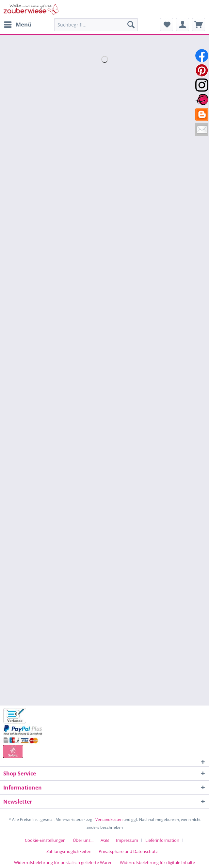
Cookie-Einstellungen (45, 840)
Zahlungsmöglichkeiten (69, 851)
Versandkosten (109, 819)
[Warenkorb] (199, 25)
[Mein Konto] (183, 25)
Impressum (127, 840)
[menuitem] (17, 25)
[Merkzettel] (167, 25)
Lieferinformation (162, 840)
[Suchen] (131, 25)
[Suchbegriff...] (96, 25)
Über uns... (83, 840)
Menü (18, 24)
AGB (105, 840)
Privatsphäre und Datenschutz (128, 851)
